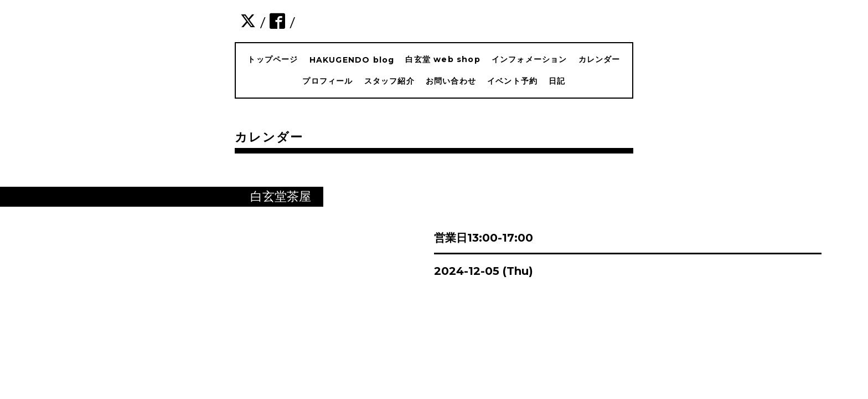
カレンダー (600, 59)
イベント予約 (512, 81)
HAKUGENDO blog (352, 60)
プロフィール (327, 81)
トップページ (273, 59)
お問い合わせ (451, 81)
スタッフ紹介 (389, 81)
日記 (557, 81)
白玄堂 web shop (443, 59)
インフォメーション (529, 59)
